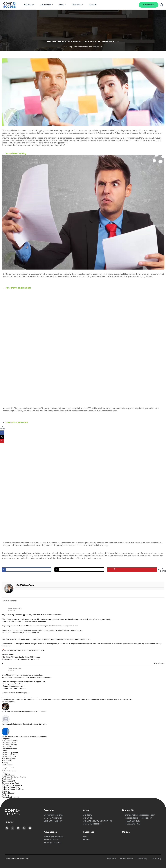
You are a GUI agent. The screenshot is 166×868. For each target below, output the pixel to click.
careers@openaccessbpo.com (139, 818)
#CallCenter (6, 657)
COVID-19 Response (92, 824)
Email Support (7, 765)
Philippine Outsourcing (10, 787)
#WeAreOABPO (8, 655)
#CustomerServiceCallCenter (13, 659)
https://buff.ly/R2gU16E (20, 693)
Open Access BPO (15, 608)
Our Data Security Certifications (97, 821)
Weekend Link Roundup (10, 797)
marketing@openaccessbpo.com (140, 815)
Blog (85, 837)
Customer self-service (10, 755)
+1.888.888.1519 (133, 821)
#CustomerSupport (32, 659)
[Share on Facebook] (26, 570)
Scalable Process (52, 840)
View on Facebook (159, 663)
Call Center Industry (9, 745)
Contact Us (148, 5)
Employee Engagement (10, 767)
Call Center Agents (9, 743)
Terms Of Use (111, 859)
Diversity (5, 763)
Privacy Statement (127, 859)
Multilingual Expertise (54, 837)
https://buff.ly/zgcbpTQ (29, 632)
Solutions (28, 5)
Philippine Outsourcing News (13, 789)
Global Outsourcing (9, 771)
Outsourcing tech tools (10, 783)
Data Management (9, 759)
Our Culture (88, 818)
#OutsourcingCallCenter (20, 657)
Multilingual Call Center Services (14, 777)
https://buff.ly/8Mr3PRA (35, 650)
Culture (4, 751)
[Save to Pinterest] (132, 570)
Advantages (46, 5)
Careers (93, 5)
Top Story (5, 795)
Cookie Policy (156, 859)
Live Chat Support (8, 775)
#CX (19, 626)
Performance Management (12, 785)
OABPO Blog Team (70, 47)
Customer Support (9, 757)
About (62, 5)
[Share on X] (79, 570)
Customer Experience (10, 753)
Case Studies (7, 747)
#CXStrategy (35, 657)
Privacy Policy (142, 859)
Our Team (87, 815)
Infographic (6, 773)
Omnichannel (7, 779)
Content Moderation (9, 749)
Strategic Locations (53, 843)
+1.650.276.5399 (133, 824)
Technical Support (8, 793)
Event (4, 769)
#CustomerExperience (53, 615)
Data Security (7, 761)
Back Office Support (9, 741)
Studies (86, 840)
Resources (77, 5)
